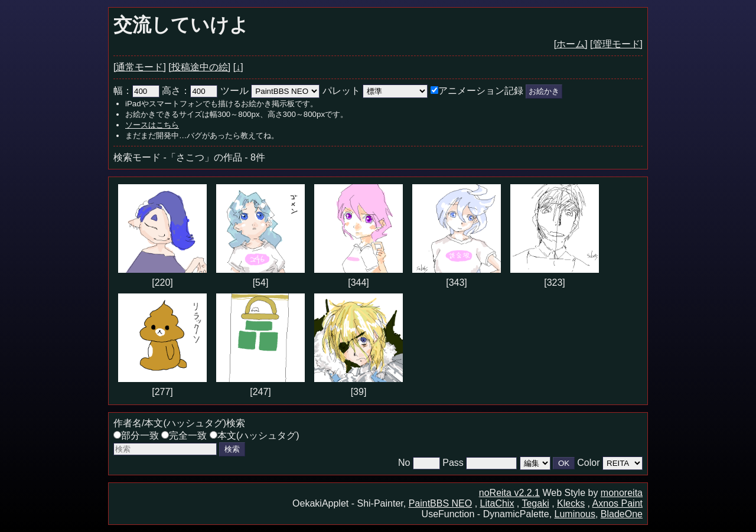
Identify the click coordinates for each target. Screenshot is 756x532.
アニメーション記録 (477, 91)
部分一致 (136, 435)
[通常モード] (140, 67)
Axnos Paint (617, 503)
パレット (341, 91)
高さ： (190, 91)
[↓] (238, 67)
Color (588, 463)
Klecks (571, 503)
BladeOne (622, 514)
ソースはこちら (152, 125)
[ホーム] (571, 44)
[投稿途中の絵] (199, 67)
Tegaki (535, 503)
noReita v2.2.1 (509, 493)
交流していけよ (181, 25)
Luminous (575, 514)
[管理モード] (616, 44)
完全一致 (184, 435)
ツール (234, 91)
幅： (136, 91)
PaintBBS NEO (441, 503)
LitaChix (497, 503)
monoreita (622, 493)
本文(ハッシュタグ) (255, 435)
